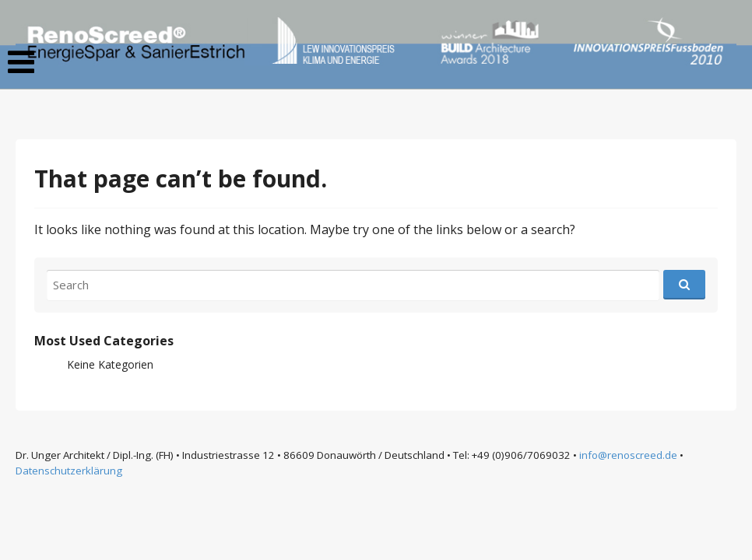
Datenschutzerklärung (69, 471)
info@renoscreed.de (628, 455)
